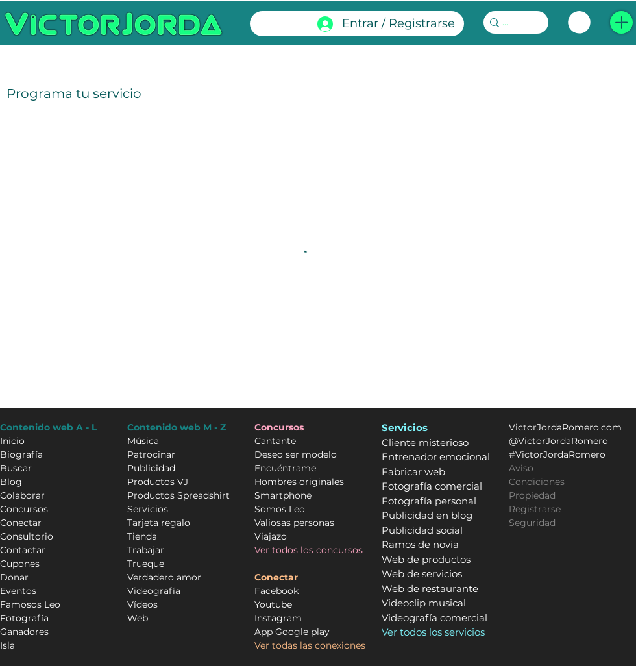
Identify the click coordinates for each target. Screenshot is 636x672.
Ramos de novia (420, 544)
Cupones (20, 564)
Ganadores (24, 632)
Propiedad (532, 495)
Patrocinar (151, 454)
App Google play (292, 632)
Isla (7, 645)
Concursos (24, 509)
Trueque (146, 564)
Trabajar (146, 550)
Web (138, 618)
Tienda (142, 536)
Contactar (23, 550)
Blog (11, 482)
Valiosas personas (294, 523)
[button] (621, 22)
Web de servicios (422, 574)
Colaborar (22, 495)
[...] (512, 23)
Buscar (16, 468)
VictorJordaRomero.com (565, 427)
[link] (579, 22)
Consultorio (27, 536)
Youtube (273, 604)
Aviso (521, 468)
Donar (14, 577)
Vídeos (142, 604)
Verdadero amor (164, 577)
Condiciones (537, 482)
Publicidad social (422, 530)
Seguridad (532, 523)
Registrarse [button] (535, 509)
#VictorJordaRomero (557, 454)
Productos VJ (158, 482)
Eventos (18, 591)
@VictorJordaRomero (558, 441)
